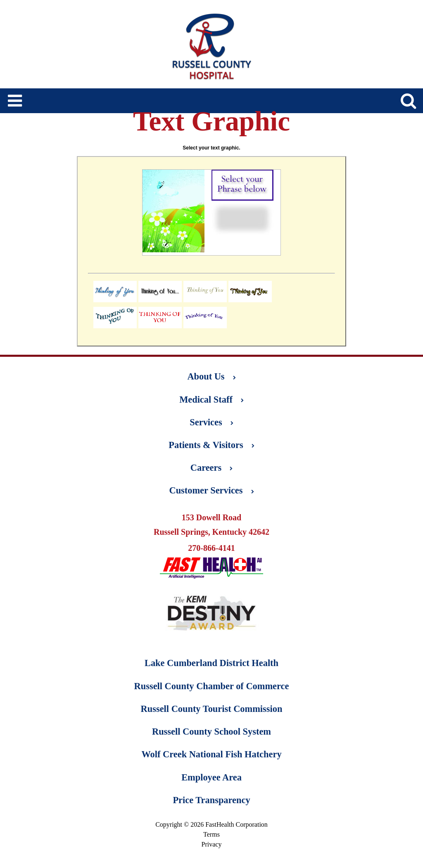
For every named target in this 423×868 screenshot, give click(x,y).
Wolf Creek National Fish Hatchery (211, 754)
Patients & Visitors (211, 445)
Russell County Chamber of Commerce (212, 686)
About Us (211, 376)
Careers (211, 468)
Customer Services (211, 490)
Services (211, 422)
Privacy (212, 844)
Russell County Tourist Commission (212, 709)
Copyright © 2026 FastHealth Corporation (211, 824)
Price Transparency (211, 800)
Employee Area (211, 777)
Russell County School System (211, 732)
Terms (211, 834)
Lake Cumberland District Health (211, 663)
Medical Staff (211, 400)
